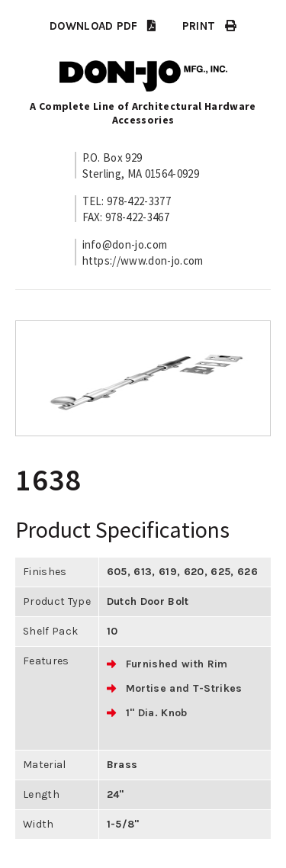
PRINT (209, 26)
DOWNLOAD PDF (103, 26)
